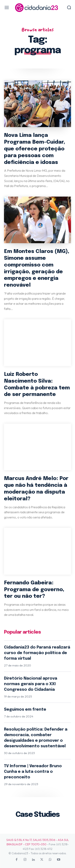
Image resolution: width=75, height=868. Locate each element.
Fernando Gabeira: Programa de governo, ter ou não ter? (34, 590)
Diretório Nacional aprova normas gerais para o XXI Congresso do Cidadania (31, 684)
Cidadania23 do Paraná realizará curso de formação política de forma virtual (37, 653)
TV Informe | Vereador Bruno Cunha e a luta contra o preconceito (33, 772)
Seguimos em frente (25, 710)
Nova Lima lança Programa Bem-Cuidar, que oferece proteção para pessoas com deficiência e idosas (34, 149)
